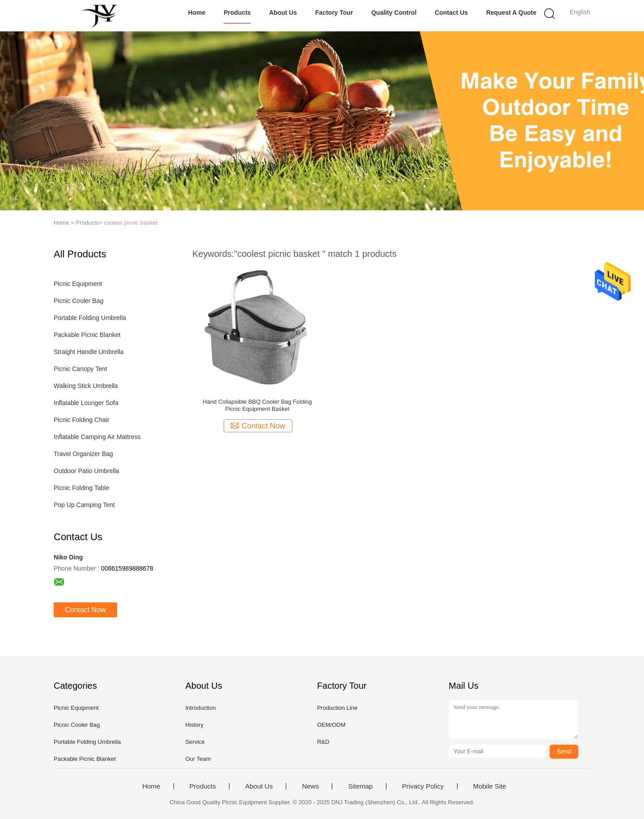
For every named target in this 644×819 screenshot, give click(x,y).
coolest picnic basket (131, 223)
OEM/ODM (331, 725)
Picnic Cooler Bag (78, 301)
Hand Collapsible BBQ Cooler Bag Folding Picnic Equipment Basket (257, 405)
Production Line (337, 708)
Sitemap (360, 786)
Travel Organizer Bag (83, 454)
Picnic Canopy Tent (80, 369)
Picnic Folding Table (81, 488)
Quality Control (394, 13)
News (310, 786)
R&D (323, 742)
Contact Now (85, 610)
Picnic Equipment (78, 284)
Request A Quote (511, 13)
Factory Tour (334, 13)
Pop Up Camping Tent (84, 505)
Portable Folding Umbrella (90, 318)
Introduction (200, 708)
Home (197, 13)
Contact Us (451, 13)
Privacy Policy (423, 786)
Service (195, 742)
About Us (283, 13)
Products (237, 13)
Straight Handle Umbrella (89, 352)
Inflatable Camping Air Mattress (97, 437)
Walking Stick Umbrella (86, 386)
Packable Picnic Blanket (87, 335)
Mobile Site (490, 786)
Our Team (198, 759)
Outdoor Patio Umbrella (86, 471)
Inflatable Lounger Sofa (86, 403)
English (580, 12)
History (194, 725)
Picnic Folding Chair (82, 420)
